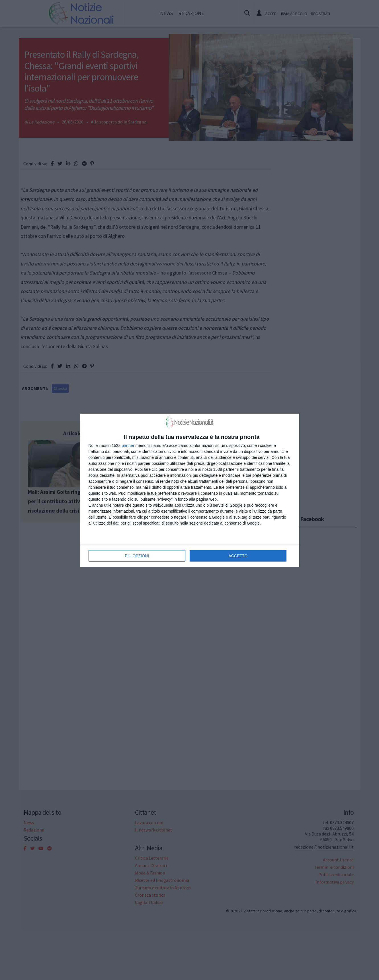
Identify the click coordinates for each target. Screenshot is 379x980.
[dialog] (190, 490)
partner (128, 445)
